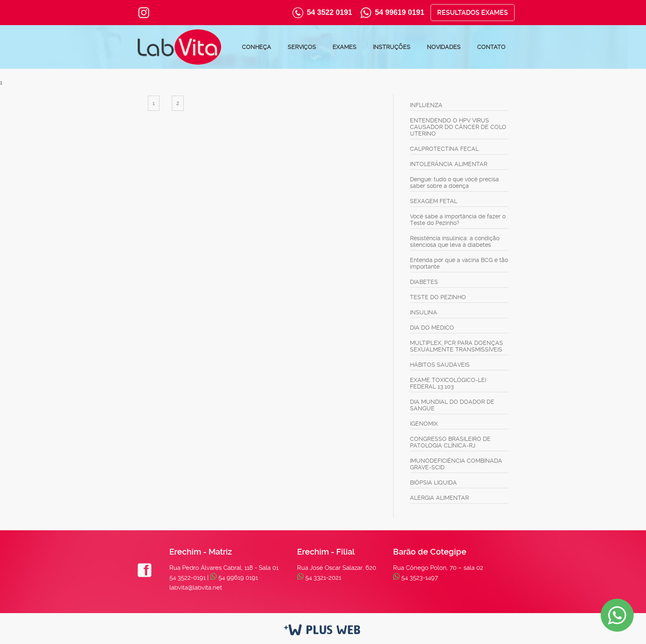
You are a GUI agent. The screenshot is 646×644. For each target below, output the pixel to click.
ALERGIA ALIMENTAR (439, 498)
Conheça (256, 47)
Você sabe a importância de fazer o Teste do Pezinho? (458, 220)
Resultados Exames (473, 13)
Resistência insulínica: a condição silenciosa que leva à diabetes (455, 241)
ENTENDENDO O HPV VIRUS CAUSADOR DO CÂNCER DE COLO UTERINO (458, 127)
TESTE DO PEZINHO (438, 297)
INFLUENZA (426, 105)
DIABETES (424, 282)
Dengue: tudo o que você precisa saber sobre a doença (454, 183)
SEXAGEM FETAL (434, 201)
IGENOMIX (424, 424)
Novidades (444, 47)
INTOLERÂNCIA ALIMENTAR (449, 164)
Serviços (302, 47)
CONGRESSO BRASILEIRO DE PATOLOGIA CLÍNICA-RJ (450, 442)
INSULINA (424, 312)
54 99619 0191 (400, 12)
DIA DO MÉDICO (432, 328)
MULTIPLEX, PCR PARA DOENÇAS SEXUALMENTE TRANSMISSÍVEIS (456, 346)
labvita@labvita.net (196, 588)
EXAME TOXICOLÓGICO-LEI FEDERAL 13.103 (448, 383)
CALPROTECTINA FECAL (444, 149)
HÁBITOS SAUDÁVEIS (440, 365)
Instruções (392, 47)
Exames (344, 47)
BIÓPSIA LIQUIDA (433, 482)
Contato (491, 47)
